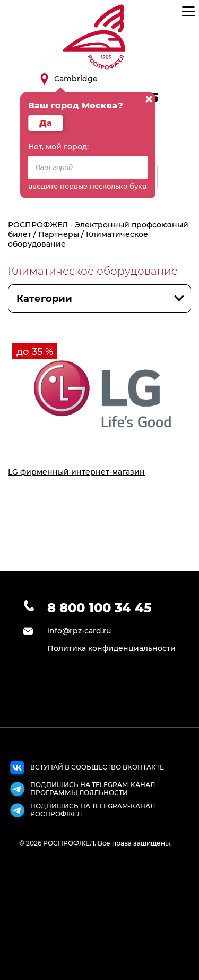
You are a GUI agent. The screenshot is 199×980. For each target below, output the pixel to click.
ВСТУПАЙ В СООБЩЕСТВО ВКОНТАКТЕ (86, 769)
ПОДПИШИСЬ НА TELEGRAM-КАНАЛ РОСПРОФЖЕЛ (81, 811)
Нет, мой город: (58, 147)
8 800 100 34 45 (99, 608)
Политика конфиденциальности (111, 648)
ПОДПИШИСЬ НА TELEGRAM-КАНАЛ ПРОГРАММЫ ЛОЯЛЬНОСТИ (81, 790)
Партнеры (59, 234)
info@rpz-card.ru (79, 631)
